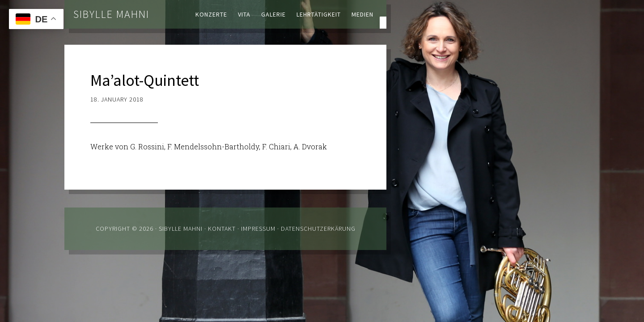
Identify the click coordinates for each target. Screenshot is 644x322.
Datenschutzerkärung (318, 229)
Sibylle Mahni (111, 14)
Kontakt (222, 229)
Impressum (258, 229)
